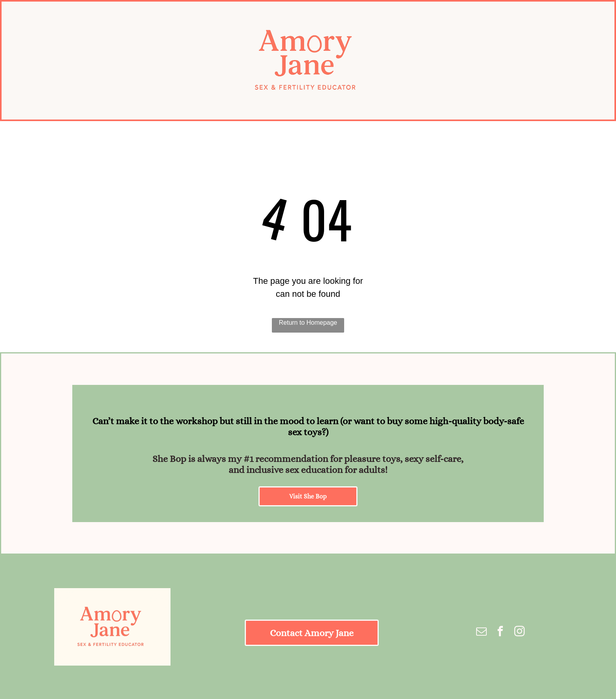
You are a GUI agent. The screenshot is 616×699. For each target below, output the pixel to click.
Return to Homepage (308, 323)
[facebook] (500, 632)
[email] (482, 632)
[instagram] (519, 632)
